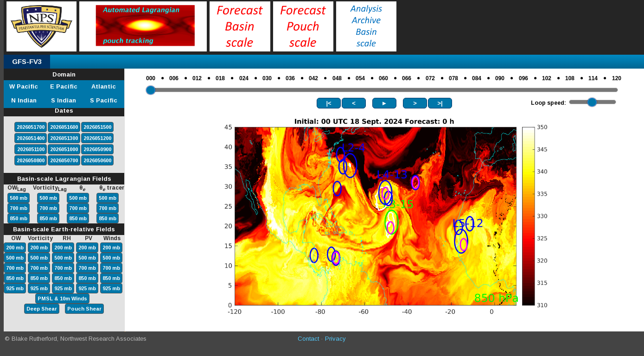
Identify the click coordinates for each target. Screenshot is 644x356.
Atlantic (104, 86)
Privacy (335, 339)
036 (290, 78)
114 (593, 78)
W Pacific (24, 86)
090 (500, 78)
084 (477, 78)
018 (220, 78)
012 (197, 78)
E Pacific (64, 86)
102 (547, 78)
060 (383, 78)
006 (174, 78)
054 (360, 78)
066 (407, 78)
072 (430, 78)
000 (151, 78)
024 (244, 78)
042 (313, 78)
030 (267, 78)
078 (453, 78)
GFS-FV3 (27, 61)
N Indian (24, 100)
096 (523, 78)
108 (570, 78)
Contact (308, 339)
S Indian (64, 100)
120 (617, 78)
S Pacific (104, 100)
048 (337, 78)
